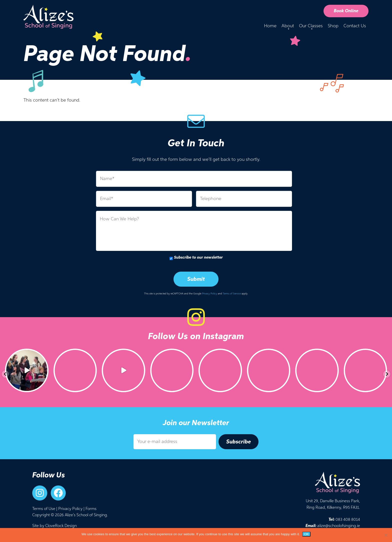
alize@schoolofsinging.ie (333, 526)
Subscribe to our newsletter (198, 258)
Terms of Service (232, 294)
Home (270, 26)
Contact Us (355, 26)
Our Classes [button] (311, 27)
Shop (333, 26)
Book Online (346, 11)
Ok (306, 534)
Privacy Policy (209, 294)
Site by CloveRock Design (54, 526)
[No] (386, 535)
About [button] (288, 27)
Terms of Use (44, 509)
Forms (91, 509)
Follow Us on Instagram (196, 337)
